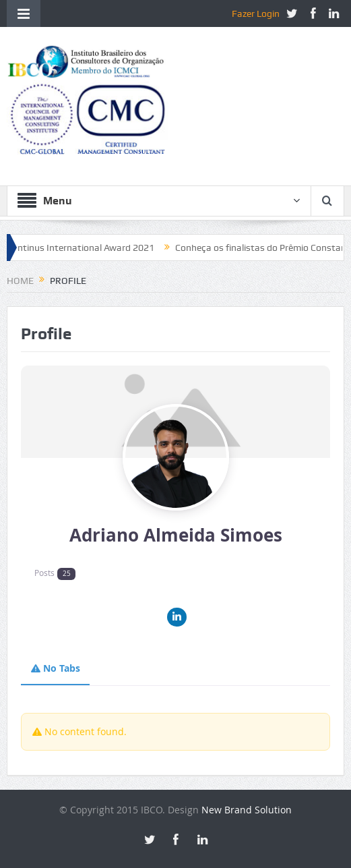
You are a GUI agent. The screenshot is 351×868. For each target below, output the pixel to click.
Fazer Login (256, 13)
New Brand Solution (247, 810)
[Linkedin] (177, 617)
